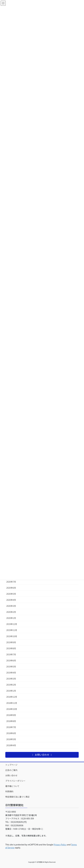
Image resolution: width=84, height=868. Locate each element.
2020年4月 (11, 600)
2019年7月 (11, 654)
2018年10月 (12, 709)
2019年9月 (11, 642)
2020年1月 (11, 618)
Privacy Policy (60, 845)
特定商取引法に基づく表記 (17, 797)
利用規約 (9, 791)
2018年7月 (11, 727)
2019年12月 (12, 624)
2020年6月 (11, 588)
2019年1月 (11, 691)
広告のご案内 (11, 770)
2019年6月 (11, 660)
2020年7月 (11, 582)
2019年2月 (11, 685)
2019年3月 (11, 679)
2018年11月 (12, 703)
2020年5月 (11, 594)
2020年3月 (11, 606)
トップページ (11, 765)
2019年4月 (11, 673)
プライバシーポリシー (15, 781)
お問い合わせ (11, 775)
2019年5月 (11, 667)
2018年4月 (11, 745)
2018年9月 (11, 715)
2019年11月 (12, 630)
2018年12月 (12, 697)
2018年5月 (11, 739)
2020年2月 (11, 612)
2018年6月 (11, 733)
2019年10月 (12, 636)
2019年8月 (11, 648)
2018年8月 (11, 721)
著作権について (12, 786)
